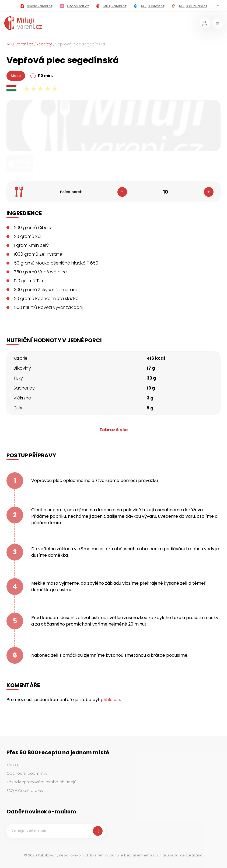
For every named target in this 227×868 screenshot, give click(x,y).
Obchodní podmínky (27, 773)
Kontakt (14, 765)
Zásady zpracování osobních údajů (41, 782)
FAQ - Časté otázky (25, 791)
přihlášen (110, 700)
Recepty (44, 44)
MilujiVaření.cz (20, 44)
